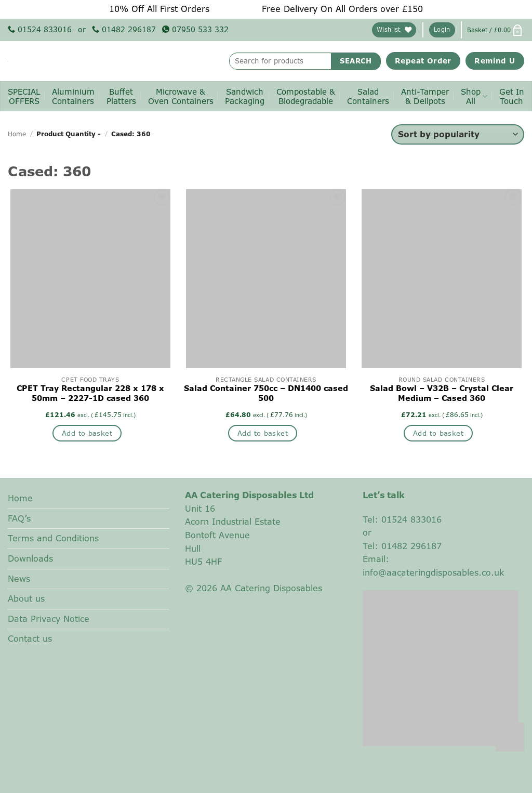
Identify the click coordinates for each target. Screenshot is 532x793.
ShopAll (474, 97)
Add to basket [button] (87, 433)
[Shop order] (458, 134)
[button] (442, 30)
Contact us (30, 639)
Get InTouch (512, 97)
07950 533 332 (195, 29)
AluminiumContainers (73, 97)
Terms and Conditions (53, 538)
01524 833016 (40, 29)
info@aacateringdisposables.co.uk (433, 573)
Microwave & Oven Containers (181, 97)
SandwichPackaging (245, 97)
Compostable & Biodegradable (306, 97)
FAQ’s (19, 518)
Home (17, 134)
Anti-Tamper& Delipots (425, 97)
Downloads (30, 558)
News (19, 579)
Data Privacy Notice (49, 619)
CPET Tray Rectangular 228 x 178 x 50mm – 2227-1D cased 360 (90, 393)
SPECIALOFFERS (24, 97)
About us (26, 599)
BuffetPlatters (121, 97)
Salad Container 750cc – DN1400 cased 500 (266, 393)
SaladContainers (368, 97)
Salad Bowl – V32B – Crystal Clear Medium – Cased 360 (442, 393)
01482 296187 (124, 29)
